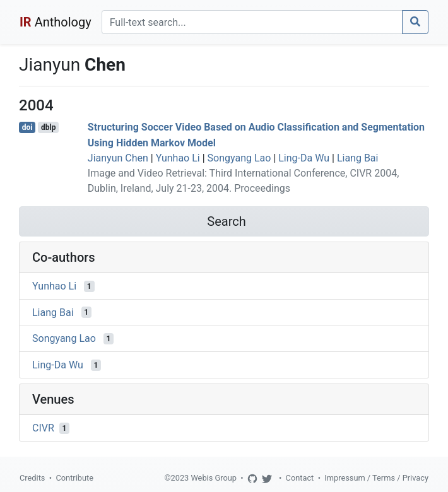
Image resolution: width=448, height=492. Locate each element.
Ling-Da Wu (304, 158)
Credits (32, 478)
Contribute (74, 478)
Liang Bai (358, 158)
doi (27, 127)
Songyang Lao (239, 158)
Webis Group (214, 478)
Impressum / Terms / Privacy (376, 478)
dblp (48, 127)
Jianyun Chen (118, 158)
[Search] (252, 22)
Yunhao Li (178, 158)
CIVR (43, 428)
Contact (300, 478)
